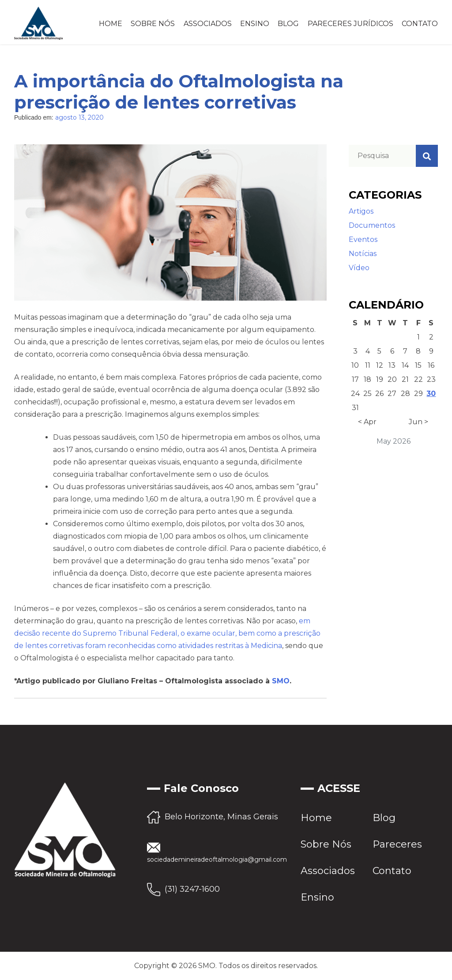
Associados (208, 24)
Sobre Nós (153, 24)
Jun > (418, 422)
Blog (288, 24)
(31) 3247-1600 (192, 889)
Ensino (255, 24)
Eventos (363, 239)
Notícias (363, 254)
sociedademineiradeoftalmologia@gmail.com (217, 859)
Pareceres (397, 844)
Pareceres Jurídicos (350, 24)
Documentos (372, 225)
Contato (420, 24)
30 (431, 394)
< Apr (367, 422)
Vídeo (359, 268)
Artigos (361, 211)
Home (111, 24)
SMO (281, 681)
